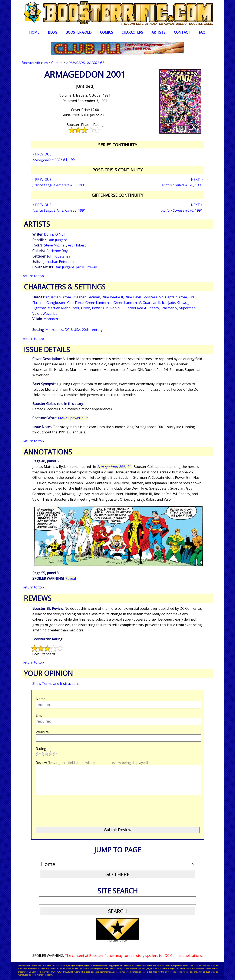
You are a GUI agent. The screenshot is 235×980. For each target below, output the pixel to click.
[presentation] (68, 809)
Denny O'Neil (55, 234)
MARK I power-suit (73, 418)
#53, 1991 (59, 185)
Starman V (169, 308)
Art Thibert (77, 245)
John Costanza (59, 256)
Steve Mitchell (55, 245)
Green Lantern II (99, 303)
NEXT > (197, 179)
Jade (172, 303)
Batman (94, 297)
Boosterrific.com (35, 63)
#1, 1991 (54, 160)
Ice (164, 303)
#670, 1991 (182, 185)
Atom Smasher (74, 297)
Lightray (39, 308)
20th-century (92, 330)
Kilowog (183, 303)
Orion (86, 308)
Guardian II (151, 303)
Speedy (153, 308)
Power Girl (100, 308)
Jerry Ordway (87, 267)
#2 (85, 63)
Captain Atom (176, 297)
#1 (114, 467)
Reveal (71, 578)
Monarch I (52, 319)
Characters (132, 32)
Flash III (39, 303)
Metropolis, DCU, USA (63, 330)
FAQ (202, 32)
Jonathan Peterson (59, 262)
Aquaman (53, 297)
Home (34, 32)
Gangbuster (56, 303)
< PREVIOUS (42, 154)
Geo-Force (75, 303)
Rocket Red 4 (136, 308)
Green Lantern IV (127, 303)
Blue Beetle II (112, 297)
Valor (37, 313)
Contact (182, 32)
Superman (187, 308)
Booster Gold (79, 32)
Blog (52, 32)
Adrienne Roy (57, 251)
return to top (33, 276)
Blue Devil (133, 297)
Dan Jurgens (57, 240)
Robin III (117, 308)
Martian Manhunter (63, 308)
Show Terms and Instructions (56, 684)
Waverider (51, 313)
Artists (158, 32)
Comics (107, 32)
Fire (192, 297)
